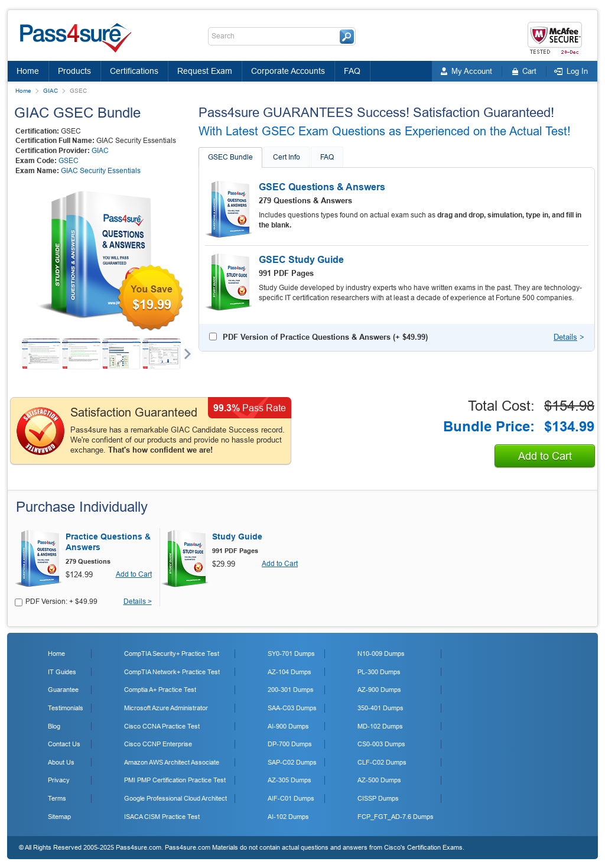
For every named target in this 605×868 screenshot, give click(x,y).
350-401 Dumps (380, 708)
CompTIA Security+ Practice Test (172, 654)
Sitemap (59, 817)
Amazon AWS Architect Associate (172, 762)
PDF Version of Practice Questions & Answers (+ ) (325, 337)
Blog (54, 726)
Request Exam (205, 71)
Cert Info (287, 157)
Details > (138, 602)
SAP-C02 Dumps (292, 762)
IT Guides (62, 672)
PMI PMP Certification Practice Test (175, 780)
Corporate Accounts (288, 71)
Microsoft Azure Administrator (166, 708)
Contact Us (64, 744)
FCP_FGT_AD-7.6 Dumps (396, 817)
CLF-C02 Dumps (382, 762)
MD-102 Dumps (380, 726)
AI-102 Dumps (288, 817)
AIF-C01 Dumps (291, 798)
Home (28, 71)
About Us (61, 762)
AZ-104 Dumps (290, 672)
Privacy (59, 780)
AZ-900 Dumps (379, 690)
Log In (577, 71)
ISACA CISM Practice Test (162, 817)
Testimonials (66, 708)
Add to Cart (545, 456)
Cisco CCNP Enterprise (158, 744)
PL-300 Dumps (379, 672)
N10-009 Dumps (381, 654)
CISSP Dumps (378, 798)
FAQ (352, 71)
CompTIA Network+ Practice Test (172, 672)
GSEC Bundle (230, 157)
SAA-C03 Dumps (292, 708)
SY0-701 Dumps (291, 654)
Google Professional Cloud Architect (175, 798)
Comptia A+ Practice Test (160, 690)
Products (74, 71)
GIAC (51, 91)
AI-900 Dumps (288, 726)
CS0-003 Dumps (381, 744)
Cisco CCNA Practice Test (162, 726)
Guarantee (63, 690)
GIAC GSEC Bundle (77, 113)
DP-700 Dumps (290, 744)
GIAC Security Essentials (101, 171)
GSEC (69, 161)
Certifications (134, 71)
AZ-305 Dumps (290, 780)
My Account (472, 71)
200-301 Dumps (291, 690)
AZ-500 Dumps (379, 780)
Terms (57, 798)
